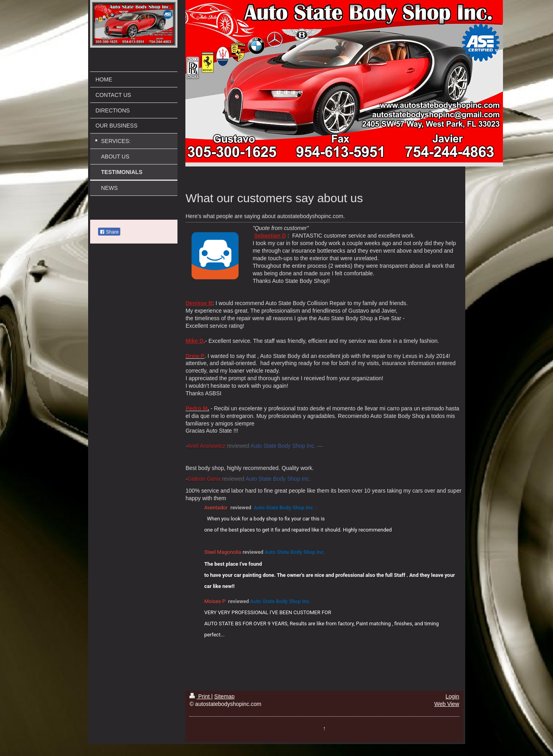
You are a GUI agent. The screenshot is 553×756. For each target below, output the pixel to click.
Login (452, 696)
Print (200, 696)
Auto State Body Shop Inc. (283, 446)
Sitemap (224, 696)
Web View (447, 704)
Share (109, 232)
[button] (450, 509)
